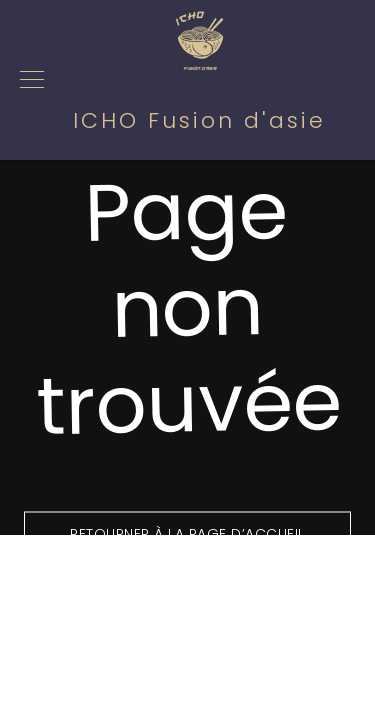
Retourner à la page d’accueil (187, 534)
